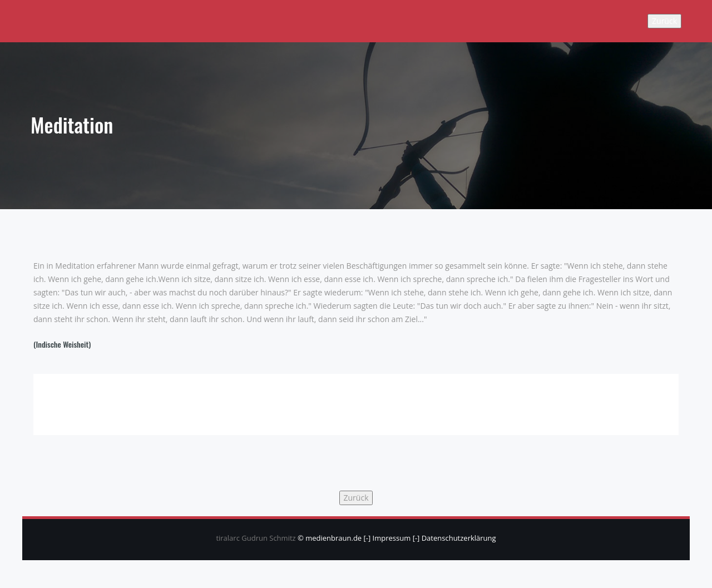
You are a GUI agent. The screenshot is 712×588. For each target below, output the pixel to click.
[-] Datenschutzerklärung (454, 538)
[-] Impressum (388, 538)
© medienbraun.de (330, 538)
